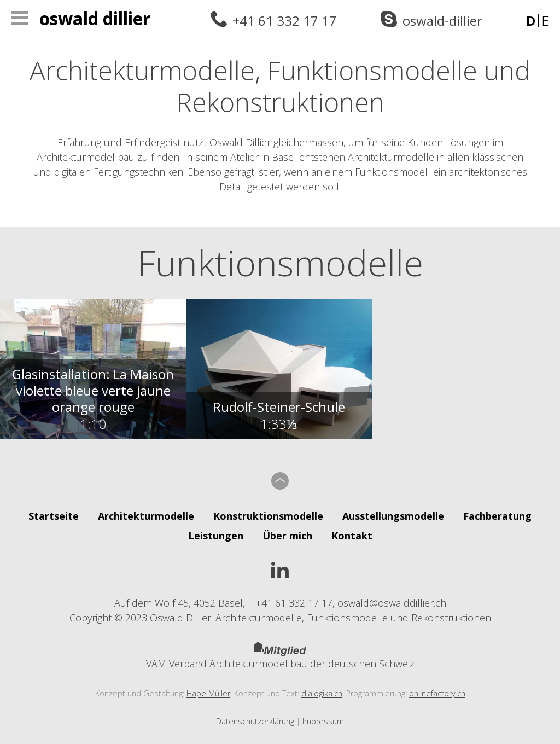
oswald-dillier (442, 21)
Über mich (287, 536)
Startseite (54, 516)
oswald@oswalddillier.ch (392, 603)
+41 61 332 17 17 (285, 21)
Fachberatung (497, 516)
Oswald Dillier (95, 18)
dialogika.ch (322, 693)
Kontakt (352, 536)
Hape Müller (208, 693)
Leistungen (216, 536)
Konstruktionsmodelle (268, 516)
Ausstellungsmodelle (393, 516)
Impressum (323, 721)
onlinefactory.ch (437, 693)
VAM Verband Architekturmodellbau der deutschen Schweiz (280, 656)
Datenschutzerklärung (255, 721)
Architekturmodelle (146, 516)
